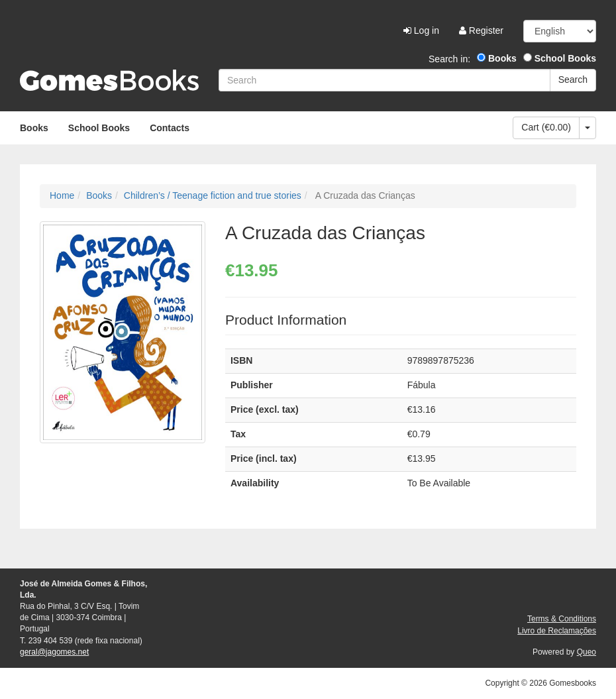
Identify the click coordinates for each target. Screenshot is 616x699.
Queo (587, 652)
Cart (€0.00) (546, 127)
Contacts (170, 128)
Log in (421, 30)
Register (481, 30)
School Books (560, 58)
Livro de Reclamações (557, 631)
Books (497, 58)
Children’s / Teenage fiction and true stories (213, 195)
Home (62, 195)
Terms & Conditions (562, 619)
